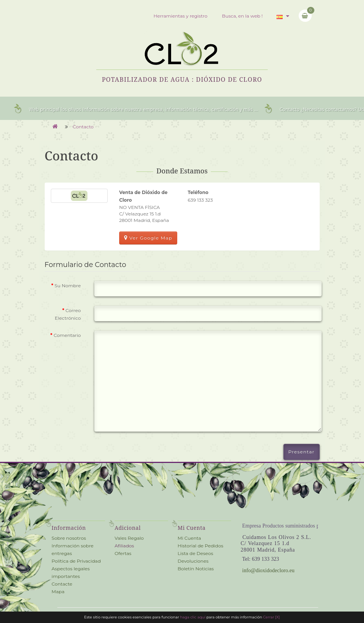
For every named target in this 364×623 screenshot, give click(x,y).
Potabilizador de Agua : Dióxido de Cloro (182, 79)
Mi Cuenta (189, 538)
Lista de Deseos (195, 553)
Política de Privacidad (76, 561)
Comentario (67, 335)
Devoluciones (193, 561)
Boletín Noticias (196, 569)
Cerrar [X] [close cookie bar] (272, 617)
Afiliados (124, 546)
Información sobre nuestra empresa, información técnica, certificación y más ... (174, 109)
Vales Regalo (129, 538)
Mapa (58, 591)
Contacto (83, 127)
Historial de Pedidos (201, 546)
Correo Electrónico (68, 314)
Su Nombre (68, 286)
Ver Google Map (148, 238)
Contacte (62, 584)
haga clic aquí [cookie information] (193, 617)
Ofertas (123, 553)
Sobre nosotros (69, 538)
